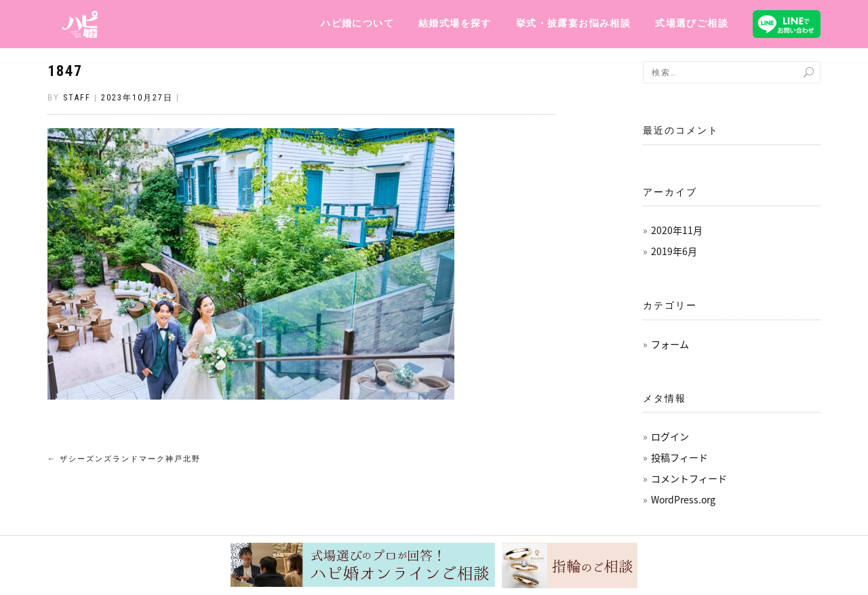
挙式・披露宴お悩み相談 (573, 23)
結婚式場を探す (455, 23)
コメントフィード (689, 478)
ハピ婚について (357, 23)
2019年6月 (674, 251)
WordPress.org (683, 499)
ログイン (670, 436)
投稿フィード (679, 457)
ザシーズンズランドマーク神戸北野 (124, 459)
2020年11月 (677, 230)
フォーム (670, 344)
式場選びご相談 (692, 23)
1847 (65, 71)
